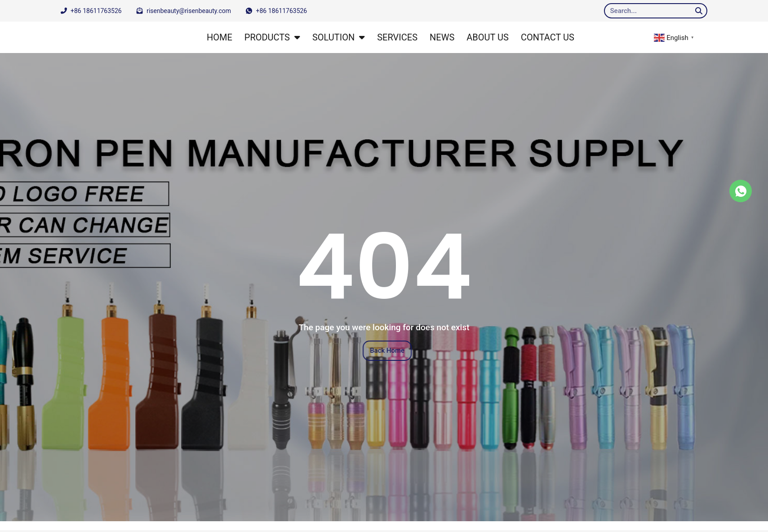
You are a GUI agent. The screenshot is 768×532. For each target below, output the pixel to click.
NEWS (442, 37)
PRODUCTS (272, 37)
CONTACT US (548, 37)
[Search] (699, 11)
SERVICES (397, 37)
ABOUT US (488, 37)
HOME (220, 37)
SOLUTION (339, 37)
